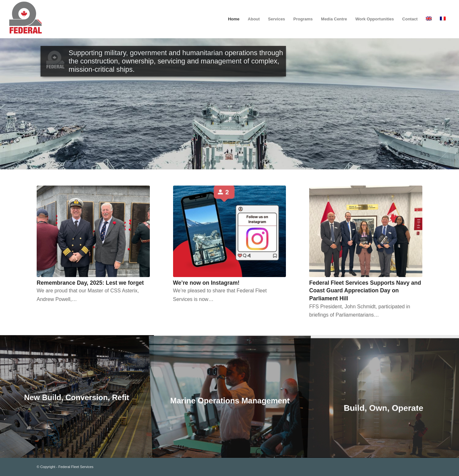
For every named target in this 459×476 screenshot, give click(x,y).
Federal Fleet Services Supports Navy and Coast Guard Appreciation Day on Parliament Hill (365, 291)
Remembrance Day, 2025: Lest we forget (90, 283)
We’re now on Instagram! (206, 283)
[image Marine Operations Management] (230, 396)
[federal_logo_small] (25, 19)
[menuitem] (234, 19)
